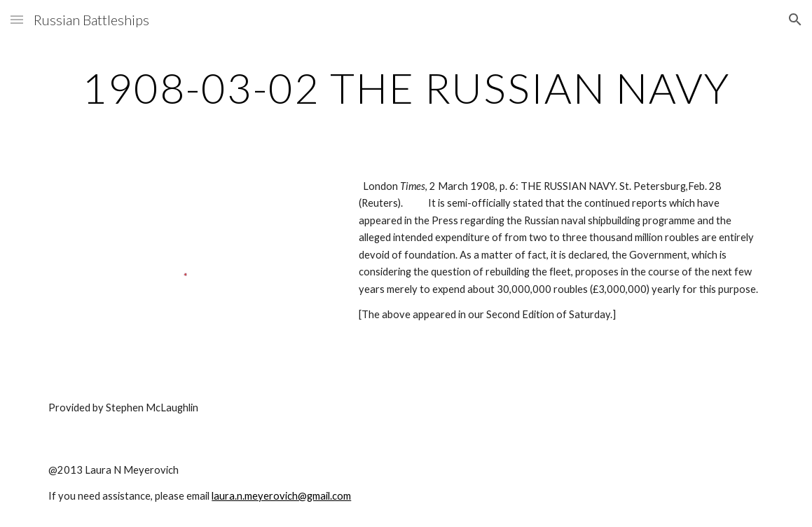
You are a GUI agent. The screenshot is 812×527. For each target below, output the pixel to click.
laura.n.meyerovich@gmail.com (281, 496)
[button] (17, 19)
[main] (406, 88)
